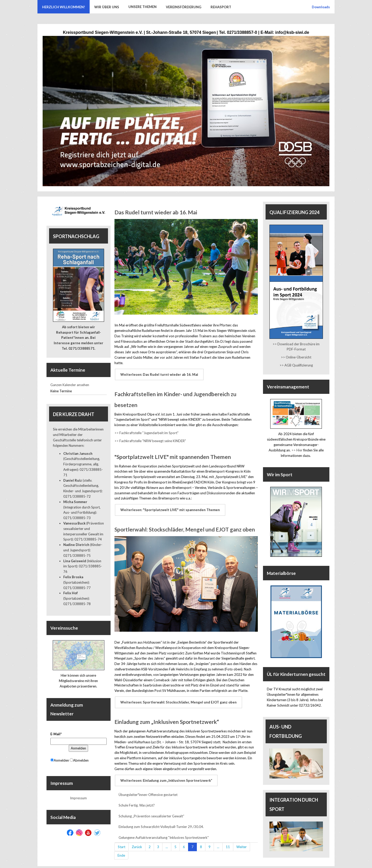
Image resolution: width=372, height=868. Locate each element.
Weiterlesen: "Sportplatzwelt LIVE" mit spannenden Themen (170, 508)
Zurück (137, 842)
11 (228, 842)
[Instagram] (79, 833)
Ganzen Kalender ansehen (70, 385)
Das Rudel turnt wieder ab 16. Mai (156, 212)
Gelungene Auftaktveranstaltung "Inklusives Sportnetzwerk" (164, 833)
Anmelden (78, 748)
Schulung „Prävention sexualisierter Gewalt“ (151, 811)
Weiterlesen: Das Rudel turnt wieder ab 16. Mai (159, 374)
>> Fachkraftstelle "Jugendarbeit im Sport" (146, 432)
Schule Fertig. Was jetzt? (137, 801)
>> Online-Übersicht (296, 357)
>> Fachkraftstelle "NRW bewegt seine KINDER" (150, 440)
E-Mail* (56, 734)
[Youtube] (88, 833)
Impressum (78, 798)
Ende (121, 851)
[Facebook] (70, 833)
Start (122, 842)
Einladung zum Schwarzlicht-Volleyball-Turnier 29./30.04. (161, 822)
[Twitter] (97, 833)
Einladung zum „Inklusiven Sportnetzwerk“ (167, 718)
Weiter (242, 842)
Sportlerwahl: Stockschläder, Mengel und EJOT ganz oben (185, 527)
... (167, 842)
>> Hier (297, 450)
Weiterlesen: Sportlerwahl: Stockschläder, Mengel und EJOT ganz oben (178, 699)
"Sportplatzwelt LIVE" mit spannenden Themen (173, 455)
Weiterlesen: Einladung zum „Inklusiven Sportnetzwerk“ (166, 776)
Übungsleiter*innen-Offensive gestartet (148, 790)
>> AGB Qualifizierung (296, 365)
